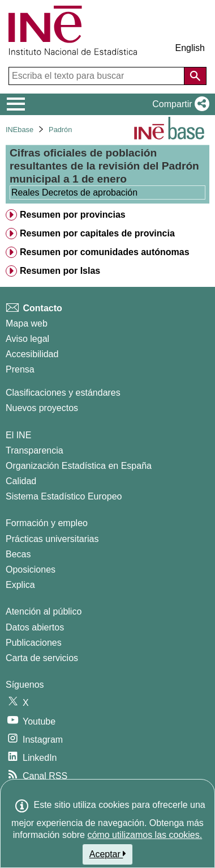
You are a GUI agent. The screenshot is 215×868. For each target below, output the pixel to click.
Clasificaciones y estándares (63, 393)
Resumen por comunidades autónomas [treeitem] (105, 252)
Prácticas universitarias (52, 539)
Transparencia (35, 450)
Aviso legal (27, 339)
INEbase (20, 130)
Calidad (21, 481)
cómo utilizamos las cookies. (145, 835)
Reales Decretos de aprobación (74, 192)
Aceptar (108, 854)
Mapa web (27, 323)
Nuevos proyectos (42, 408)
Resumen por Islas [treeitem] (60, 271)
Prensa (20, 369)
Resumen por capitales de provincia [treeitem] (97, 233)
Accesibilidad (32, 354)
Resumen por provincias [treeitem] (73, 215)
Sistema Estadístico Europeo (64, 496)
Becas (18, 554)
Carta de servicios (42, 658)
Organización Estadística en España (79, 466)
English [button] (190, 48)
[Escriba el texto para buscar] (98, 76)
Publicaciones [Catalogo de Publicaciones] (34, 643)
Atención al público (44, 611)
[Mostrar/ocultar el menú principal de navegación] (16, 104)
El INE (18, 435)
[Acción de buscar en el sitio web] (195, 76)
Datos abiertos (35, 627)
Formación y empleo (47, 523)
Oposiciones (31, 570)
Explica (20, 585)
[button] (179, 104)
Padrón (60, 130)
